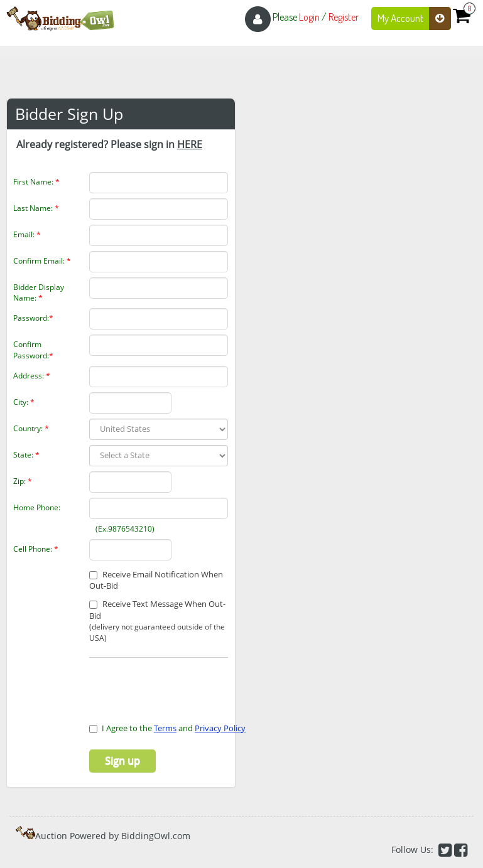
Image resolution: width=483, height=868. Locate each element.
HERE (190, 144)
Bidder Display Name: (39, 292)
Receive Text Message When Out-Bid (159, 620)
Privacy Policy (220, 728)
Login (309, 17)
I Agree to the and (167, 728)
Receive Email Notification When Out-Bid (156, 580)
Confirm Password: (33, 350)
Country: (31, 428)
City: (24, 402)
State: (26, 455)
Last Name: (36, 208)
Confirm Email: (42, 261)
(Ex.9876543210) (116, 529)
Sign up (122, 761)
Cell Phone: (36, 549)
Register (344, 17)
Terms (165, 728)
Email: (27, 234)
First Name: (36, 182)
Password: (33, 318)
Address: (32, 376)
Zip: (23, 481)
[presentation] (163, 683)
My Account (414, 19)
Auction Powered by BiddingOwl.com (113, 836)
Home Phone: (37, 507)
